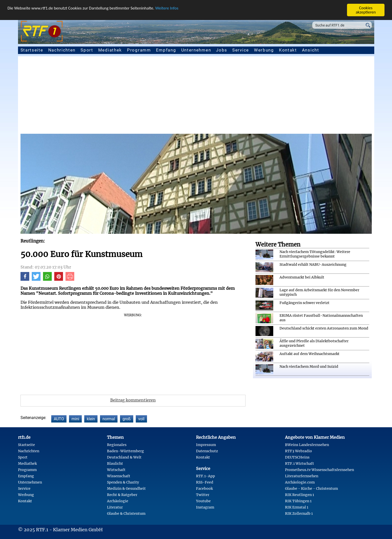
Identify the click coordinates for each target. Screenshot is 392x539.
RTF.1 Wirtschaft (299, 463)
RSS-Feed (205, 482)
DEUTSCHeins (297, 457)
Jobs (222, 50)
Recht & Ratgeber (122, 495)
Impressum (206, 445)
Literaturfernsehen (302, 476)
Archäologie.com (300, 482)
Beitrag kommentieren (133, 400)
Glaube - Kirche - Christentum (311, 488)
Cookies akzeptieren (366, 10)
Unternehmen (196, 50)
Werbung (264, 50)
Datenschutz (207, 451)
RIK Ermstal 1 (297, 507)
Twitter (203, 495)
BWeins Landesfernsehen (307, 445)
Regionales (117, 445)
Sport (87, 50)
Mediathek (110, 50)
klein (91, 419)
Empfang (166, 50)
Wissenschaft (119, 476)
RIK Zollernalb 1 (299, 513)
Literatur (115, 507)
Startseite (32, 50)
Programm (139, 50)
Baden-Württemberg (125, 451)
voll (141, 419)
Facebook (204, 488)
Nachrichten (62, 50)
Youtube (203, 501)
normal (109, 419)
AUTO (59, 419)
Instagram (205, 507)
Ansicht (311, 50)
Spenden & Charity (123, 482)
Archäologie (118, 501)
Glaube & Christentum (126, 513)
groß (127, 419)
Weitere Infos (167, 8)
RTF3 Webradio (298, 451)
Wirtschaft (116, 470)
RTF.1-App (205, 476)
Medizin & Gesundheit (126, 488)
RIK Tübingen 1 (298, 501)
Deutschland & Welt (124, 457)
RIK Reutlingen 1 (299, 495)
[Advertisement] (196, 96)
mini (75, 419)
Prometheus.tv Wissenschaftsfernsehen (319, 470)
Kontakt (288, 50)
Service (241, 50)
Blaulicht (115, 463)
